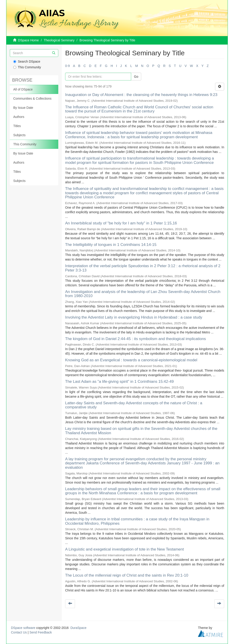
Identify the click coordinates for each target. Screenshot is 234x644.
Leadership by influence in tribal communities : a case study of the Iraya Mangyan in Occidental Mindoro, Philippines (137, 521)
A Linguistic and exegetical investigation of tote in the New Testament (124, 549)
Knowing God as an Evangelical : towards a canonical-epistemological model (131, 360)
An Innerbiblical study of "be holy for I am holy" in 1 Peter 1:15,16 (121, 223)
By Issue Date (23, 108)
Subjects (19, 135)
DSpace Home (28, 40)
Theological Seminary (59, 40)
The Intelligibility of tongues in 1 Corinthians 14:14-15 (111, 245)
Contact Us (19, 632)
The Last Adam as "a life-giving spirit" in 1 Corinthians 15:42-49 (119, 382)
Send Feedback (41, 632)
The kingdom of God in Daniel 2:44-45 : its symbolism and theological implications (136, 339)
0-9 (67, 66)
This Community (27, 67)
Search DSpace (27, 61)
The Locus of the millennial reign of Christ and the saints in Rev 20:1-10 (127, 575)
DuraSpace (78, 628)
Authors (19, 117)
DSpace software (23, 628)
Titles (17, 126)
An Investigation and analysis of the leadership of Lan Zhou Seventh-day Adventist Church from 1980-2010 (143, 294)
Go (136, 77)
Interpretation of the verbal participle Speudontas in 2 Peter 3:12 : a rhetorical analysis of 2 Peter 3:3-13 (143, 268)
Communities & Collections (32, 98)
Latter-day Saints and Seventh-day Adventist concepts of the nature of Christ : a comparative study (134, 405)
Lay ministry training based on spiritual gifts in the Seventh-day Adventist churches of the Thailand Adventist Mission (141, 431)
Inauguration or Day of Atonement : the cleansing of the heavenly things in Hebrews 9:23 (141, 95)
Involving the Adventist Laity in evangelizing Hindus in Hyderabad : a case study (134, 317)
